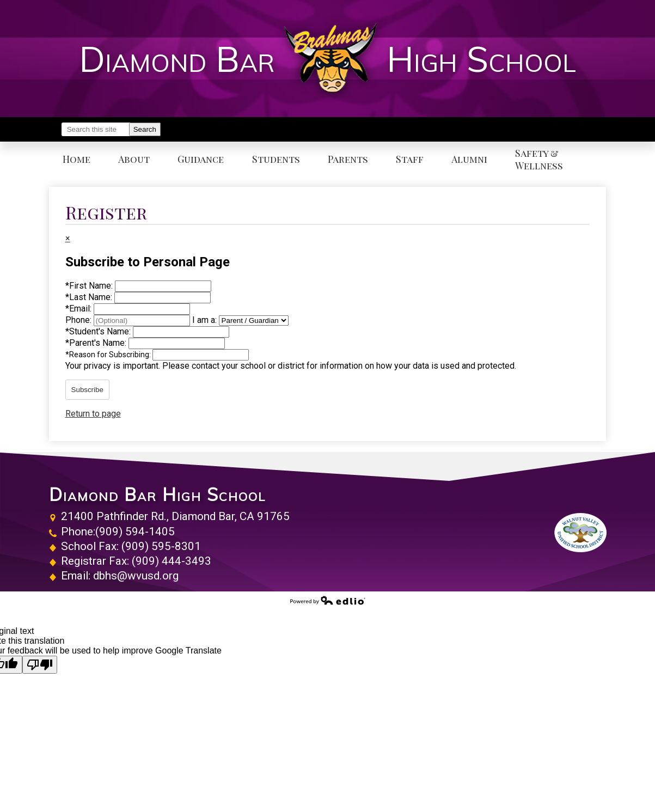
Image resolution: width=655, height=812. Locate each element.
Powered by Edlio (328, 600)
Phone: (79, 320)
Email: (79, 309)
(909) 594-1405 (135, 532)
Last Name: (90, 297)
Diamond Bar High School (157, 494)
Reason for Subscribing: (109, 355)
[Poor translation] (40, 665)
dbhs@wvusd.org (136, 576)
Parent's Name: (97, 343)
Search (145, 129)
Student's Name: (99, 331)
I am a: (204, 320)
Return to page (93, 414)
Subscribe (87, 390)
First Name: (90, 286)
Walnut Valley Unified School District (580, 533)
